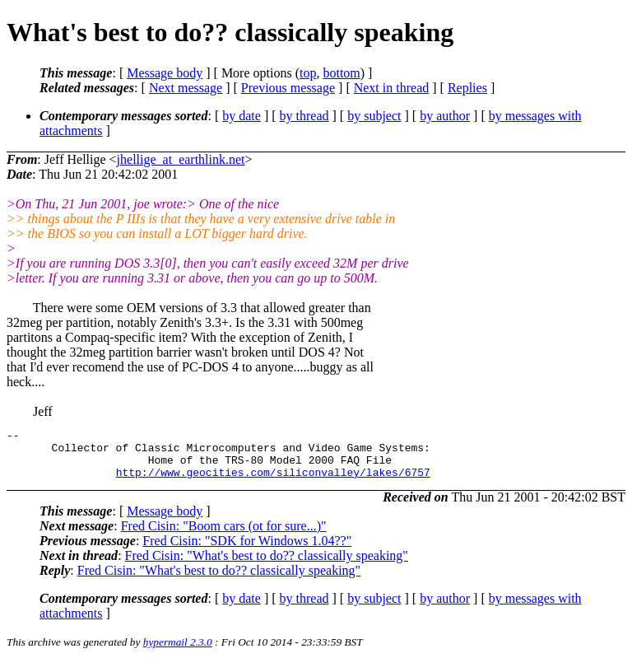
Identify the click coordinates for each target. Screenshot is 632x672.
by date (242, 116)
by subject (374, 116)
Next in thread (392, 88)
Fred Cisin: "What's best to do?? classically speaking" (267, 565)
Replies (467, 88)
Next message (186, 88)
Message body (165, 73)
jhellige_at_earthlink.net (181, 159)
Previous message (288, 88)
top (308, 73)
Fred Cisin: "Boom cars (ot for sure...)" (224, 536)
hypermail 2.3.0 (178, 652)
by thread (304, 116)
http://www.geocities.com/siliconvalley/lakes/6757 (273, 482)
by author (445, 116)
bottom (341, 73)
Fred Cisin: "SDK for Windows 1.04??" (247, 551)
